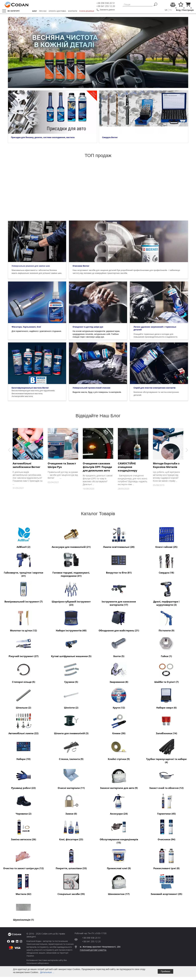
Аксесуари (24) (119, 804)
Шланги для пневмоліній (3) (71, 724)
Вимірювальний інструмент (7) (24, 592)
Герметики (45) (166, 804)
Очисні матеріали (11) (71, 778)
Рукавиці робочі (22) (24, 778)
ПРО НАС (43, 11)
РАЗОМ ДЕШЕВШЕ (87, 11)
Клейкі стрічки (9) (119, 749)
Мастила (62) (24, 884)
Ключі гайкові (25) (166, 537)
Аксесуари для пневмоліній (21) (71, 537)
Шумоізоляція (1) (24, 910)
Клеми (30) (119, 724)
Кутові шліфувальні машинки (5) (71, 646)
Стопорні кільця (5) (24, 672)
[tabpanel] (98, 52)
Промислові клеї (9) (119, 859)
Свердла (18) (166, 563)
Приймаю (165, 971)
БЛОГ (35, 11)
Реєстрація (188, 10)
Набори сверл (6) (166, 698)
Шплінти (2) (71, 698)
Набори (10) (24, 749)
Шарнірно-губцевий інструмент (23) (71, 593)
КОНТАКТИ (73, 11)
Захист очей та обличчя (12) (166, 778)
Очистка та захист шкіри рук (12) (24, 859)
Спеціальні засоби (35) (71, 884)
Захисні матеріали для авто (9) (119, 778)
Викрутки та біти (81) (119, 563)
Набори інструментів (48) (71, 621)
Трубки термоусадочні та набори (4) (166, 751)
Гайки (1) (166, 646)
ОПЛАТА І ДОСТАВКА (57, 11)
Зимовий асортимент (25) (166, 884)
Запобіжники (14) (166, 724)
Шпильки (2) (24, 698)
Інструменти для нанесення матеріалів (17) (119, 593)
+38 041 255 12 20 (106, 6)
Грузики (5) (71, 672)
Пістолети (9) (166, 621)
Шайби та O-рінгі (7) (166, 672)
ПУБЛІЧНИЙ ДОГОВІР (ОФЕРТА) (93, 950)
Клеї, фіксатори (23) (71, 830)
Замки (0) (71, 804)
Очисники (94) (166, 830)
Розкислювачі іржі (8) (166, 859)
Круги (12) (119, 698)
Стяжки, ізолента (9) (71, 749)
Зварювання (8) (119, 672)
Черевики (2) (24, 804)
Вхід (178, 10)
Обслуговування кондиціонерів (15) (119, 831)
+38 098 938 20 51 (106, 3)
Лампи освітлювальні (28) (119, 537)
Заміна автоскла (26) (24, 830)
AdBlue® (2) (24, 537)
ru (171, 10)
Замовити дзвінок (107, 10)
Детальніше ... (47, 972)
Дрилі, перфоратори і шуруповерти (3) (166, 593)
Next (187, 450)
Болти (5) (119, 646)
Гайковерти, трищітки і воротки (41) (24, 564)
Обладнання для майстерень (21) (119, 621)
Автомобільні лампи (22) (24, 724)
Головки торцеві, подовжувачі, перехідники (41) (71, 564)
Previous (9, 450)
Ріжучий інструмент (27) (24, 646)
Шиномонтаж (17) (119, 884)
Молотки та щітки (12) (24, 621)
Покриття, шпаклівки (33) (71, 859)
